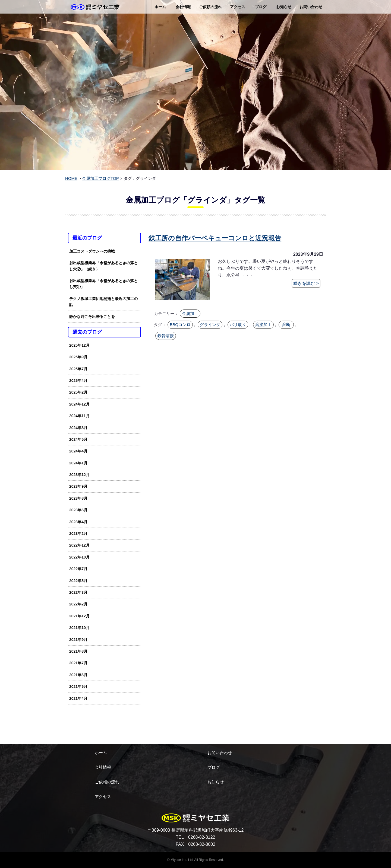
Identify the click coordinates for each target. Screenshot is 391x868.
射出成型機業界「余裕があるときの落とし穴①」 (103, 284)
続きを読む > (306, 283)
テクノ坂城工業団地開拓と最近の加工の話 (103, 302)
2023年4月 (78, 522)
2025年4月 (78, 381)
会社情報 (183, 7)
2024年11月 (79, 416)
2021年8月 (78, 651)
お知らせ (284, 7)
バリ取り (238, 324)
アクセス (238, 7)
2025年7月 (78, 369)
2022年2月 (78, 604)
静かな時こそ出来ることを (92, 317)
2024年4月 (78, 451)
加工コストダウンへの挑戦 (92, 251)
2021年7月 (78, 663)
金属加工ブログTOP (100, 178)
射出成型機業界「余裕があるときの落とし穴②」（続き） (103, 266)
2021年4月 (78, 698)
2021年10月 (79, 628)
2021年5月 (78, 687)
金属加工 (190, 313)
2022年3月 (78, 592)
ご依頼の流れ (210, 7)
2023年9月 (78, 486)
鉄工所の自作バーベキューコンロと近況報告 (215, 238)
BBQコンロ (180, 324)
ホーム (160, 7)
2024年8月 (78, 428)
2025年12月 (79, 345)
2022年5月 (78, 581)
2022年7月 (78, 569)
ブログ (261, 7)
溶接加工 (263, 324)
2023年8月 (78, 498)
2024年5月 (78, 439)
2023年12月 (79, 475)
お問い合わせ (311, 7)
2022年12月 (79, 545)
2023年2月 (78, 534)
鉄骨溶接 (166, 335)
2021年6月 (78, 675)
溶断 (286, 324)
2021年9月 (78, 640)
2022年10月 (79, 557)
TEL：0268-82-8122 (196, 837)
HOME (71, 178)
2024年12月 (79, 404)
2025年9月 (78, 357)
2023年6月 (78, 510)
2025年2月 (78, 392)
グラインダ (210, 324)
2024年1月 (78, 463)
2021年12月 (79, 616)
